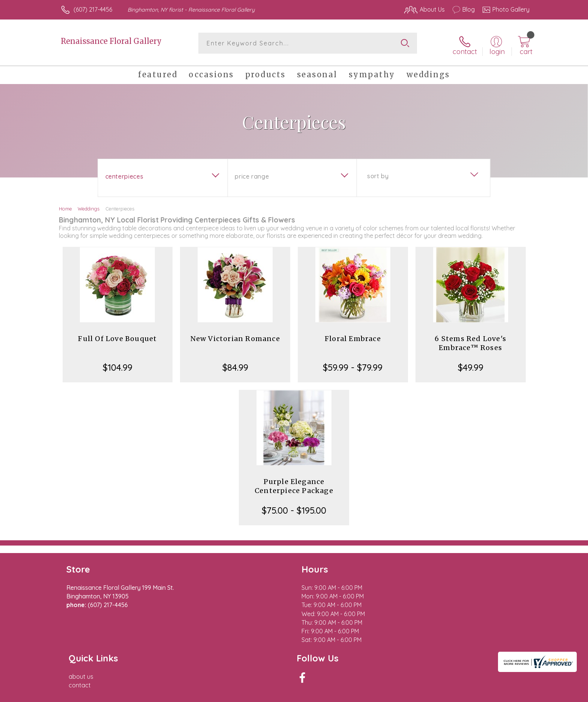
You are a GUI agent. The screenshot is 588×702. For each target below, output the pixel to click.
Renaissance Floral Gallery (111, 41)
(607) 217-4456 (93, 9)
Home (65, 206)
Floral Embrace (353, 336)
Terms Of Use (365, 694)
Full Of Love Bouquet (117, 336)
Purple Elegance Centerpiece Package (294, 483)
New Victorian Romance (235, 336)
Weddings (88, 206)
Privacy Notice (409, 694)
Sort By (378, 173)
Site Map (509, 694)
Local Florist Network (463, 694)
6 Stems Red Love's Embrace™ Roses (470, 340)
